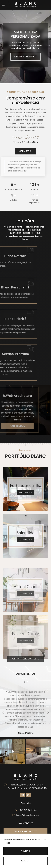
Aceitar (25, 851)
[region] (26, 851)
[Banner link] (26, 529)
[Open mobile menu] (3, 5)
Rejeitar (26, 861)
